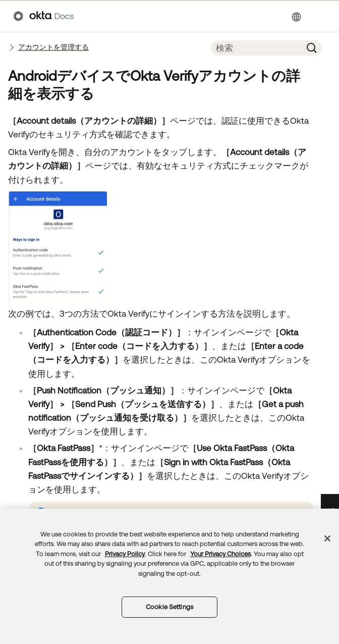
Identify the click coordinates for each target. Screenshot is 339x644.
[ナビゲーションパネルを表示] (321, 16)
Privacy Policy (125, 554)
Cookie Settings (169, 607)
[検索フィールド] (256, 48)
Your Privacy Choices (220, 554)
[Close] (327, 538)
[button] (312, 48)
